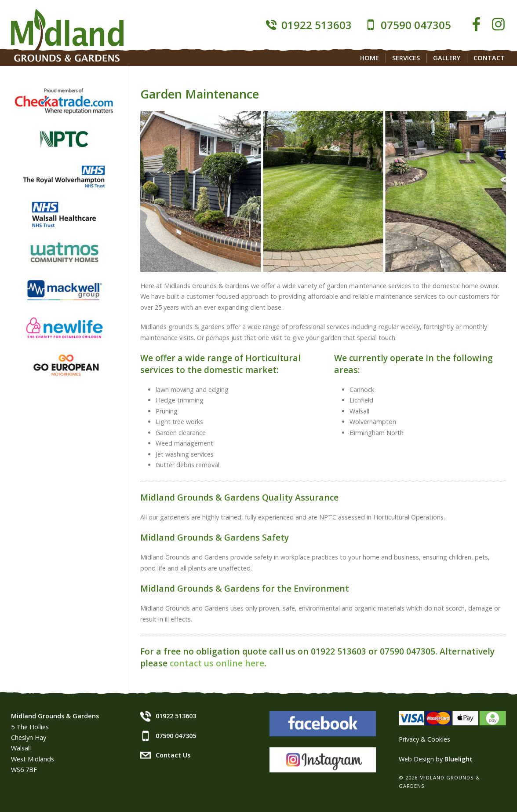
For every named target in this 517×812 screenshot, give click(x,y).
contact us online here (217, 663)
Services (406, 58)
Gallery (447, 58)
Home (370, 58)
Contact (489, 58)
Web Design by (436, 759)
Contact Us (173, 755)
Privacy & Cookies (424, 739)
